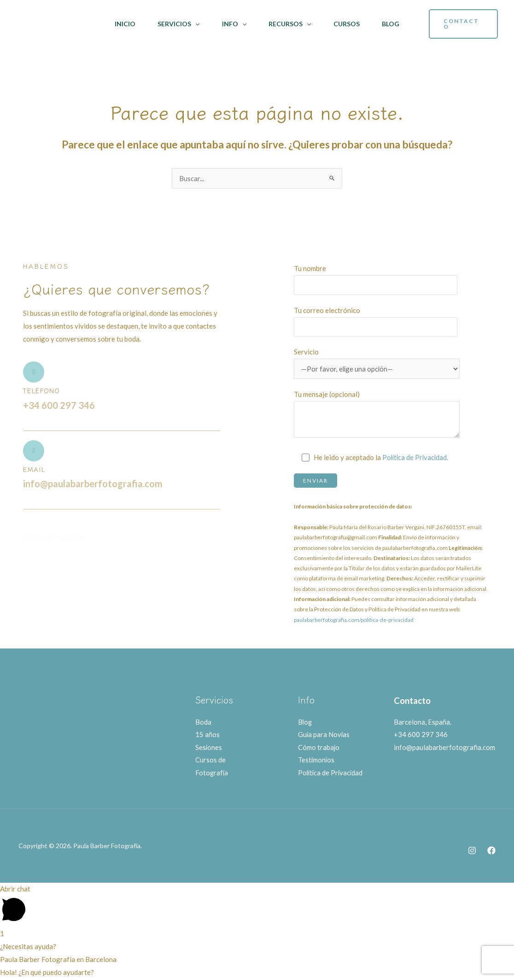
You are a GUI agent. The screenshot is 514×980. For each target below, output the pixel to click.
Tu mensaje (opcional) (377, 416)
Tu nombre (377, 279)
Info (234, 24)
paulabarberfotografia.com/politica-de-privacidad (354, 620)
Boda (203, 722)
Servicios (178, 24)
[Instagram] (472, 851)
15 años (207, 735)
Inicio (125, 24)
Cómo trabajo (319, 748)
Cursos (347, 24)
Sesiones (209, 748)
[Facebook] (491, 851)
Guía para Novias (324, 735)
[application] (195, 24)
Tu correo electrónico (377, 321)
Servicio (377, 363)
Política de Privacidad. (416, 457)
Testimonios (317, 761)
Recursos (290, 24)
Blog (391, 24)
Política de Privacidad (331, 773)
